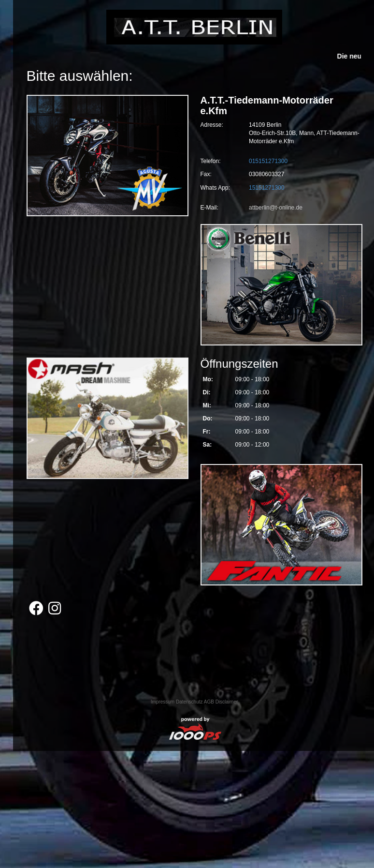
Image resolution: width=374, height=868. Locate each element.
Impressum (163, 702)
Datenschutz (189, 702)
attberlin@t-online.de (276, 208)
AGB (209, 702)
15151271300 (266, 188)
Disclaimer (227, 702)
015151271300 (268, 161)
